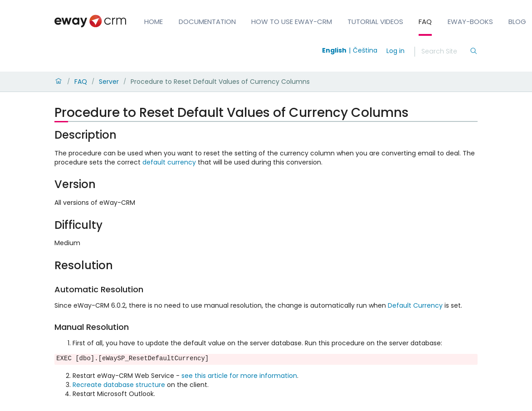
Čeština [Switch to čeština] (365, 50)
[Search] (445, 52)
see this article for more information (239, 376)
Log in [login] (395, 51)
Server (109, 82)
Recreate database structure (119, 385)
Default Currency (415, 305)
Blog (517, 22)
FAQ (425, 22)
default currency (169, 162)
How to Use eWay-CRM (292, 22)
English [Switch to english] (334, 50)
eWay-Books (470, 22)
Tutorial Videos (375, 22)
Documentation (207, 22)
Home (154, 22)
